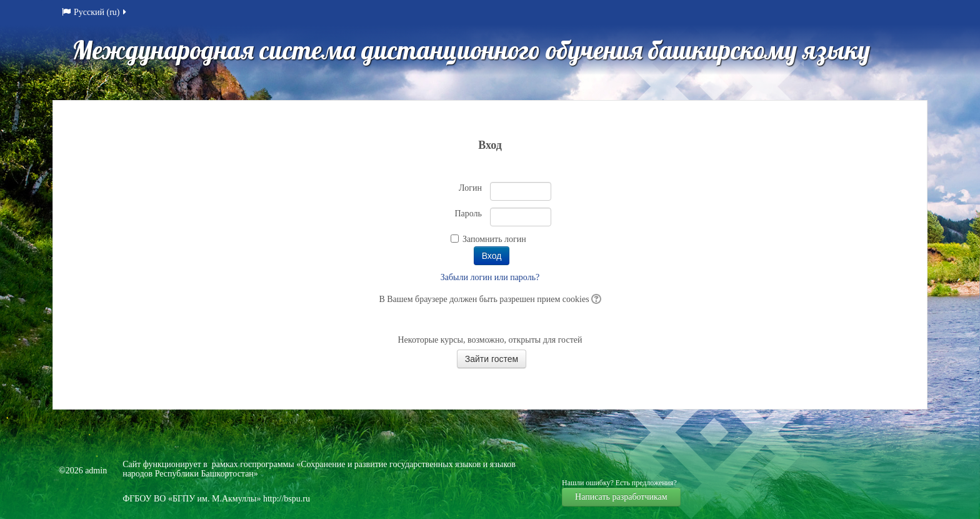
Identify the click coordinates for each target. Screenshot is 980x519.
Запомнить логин (494, 239)
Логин (470, 188)
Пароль (468, 214)
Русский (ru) (95, 12)
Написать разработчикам (621, 497)
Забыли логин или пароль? (490, 277)
